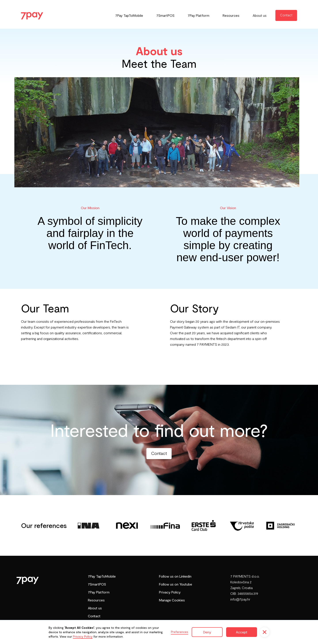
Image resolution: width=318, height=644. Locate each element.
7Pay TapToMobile (129, 15)
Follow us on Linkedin (175, 576)
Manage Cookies (172, 600)
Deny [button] (207, 632)
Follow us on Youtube (176, 584)
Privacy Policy (170, 592)
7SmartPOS (165, 15)
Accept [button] (242, 632)
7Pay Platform (199, 15)
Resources (231, 15)
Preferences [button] (180, 632)
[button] (265, 632)
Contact (286, 15)
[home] (32, 14)
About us (260, 15)
